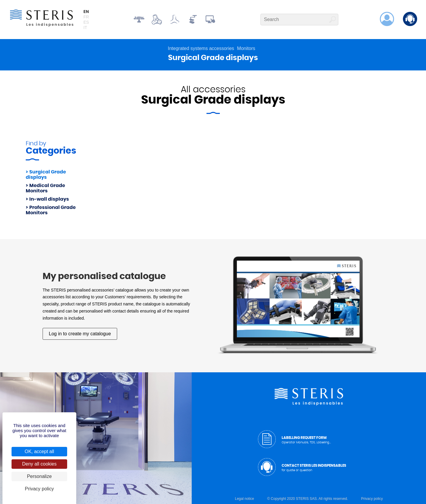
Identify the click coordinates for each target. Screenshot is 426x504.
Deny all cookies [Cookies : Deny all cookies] (39, 464)
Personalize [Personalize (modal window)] (39, 476)
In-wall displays (49, 199)
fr (86, 17)
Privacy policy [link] (39, 489)
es (86, 22)
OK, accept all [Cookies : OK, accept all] (39, 451)
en (86, 12)
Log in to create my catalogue (80, 334)
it (85, 28)
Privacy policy (372, 499)
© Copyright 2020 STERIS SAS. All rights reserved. (308, 499)
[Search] (299, 20)
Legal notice (245, 499)
